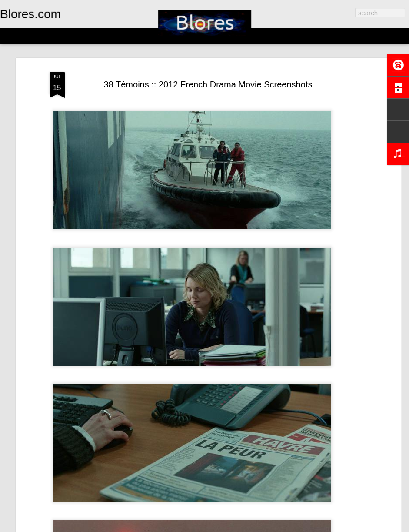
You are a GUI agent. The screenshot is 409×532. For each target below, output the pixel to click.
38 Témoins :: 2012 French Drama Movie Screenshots (208, 84)
